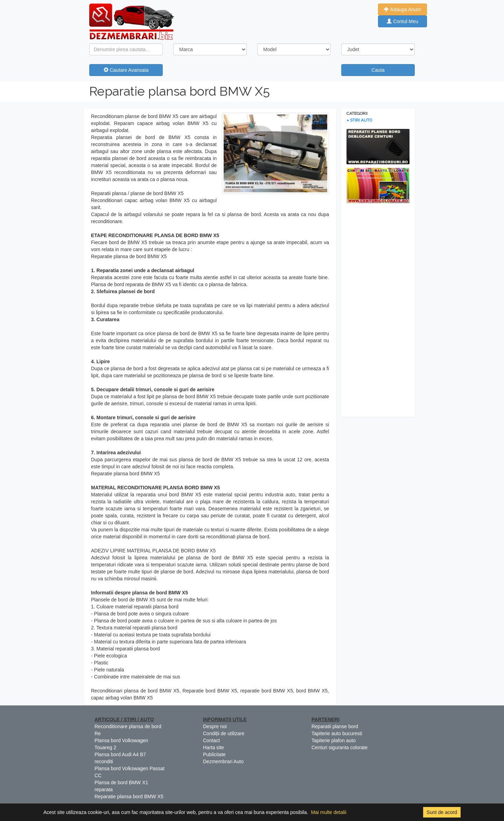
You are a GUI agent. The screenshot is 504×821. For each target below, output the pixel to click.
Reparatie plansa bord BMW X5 (180, 91)
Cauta (378, 70)
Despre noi (215, 726)
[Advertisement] (378, 312)
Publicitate (214, 754)
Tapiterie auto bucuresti (337, 733)
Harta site (213, 747)
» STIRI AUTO (359, 120)
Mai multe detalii (328, 812)
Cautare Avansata (126, 70)
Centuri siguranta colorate (339, 747)
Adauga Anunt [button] (402, 9)
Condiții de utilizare (224, 733)
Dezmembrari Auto (223, 761)
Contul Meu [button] (402, 21)
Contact (211, 740)
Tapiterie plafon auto (334, 740)
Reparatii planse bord (335, 726)
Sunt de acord (442, 812)
